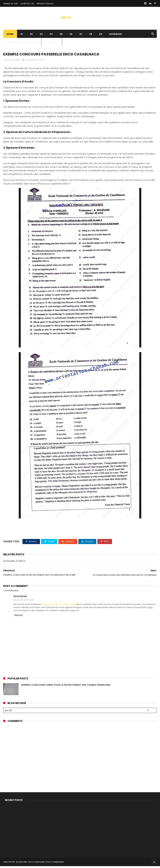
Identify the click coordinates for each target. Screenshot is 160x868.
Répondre (19, 617)
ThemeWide (58, 864)
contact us (27, 4)
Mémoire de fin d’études (22, 43)
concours (52, 43)
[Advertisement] (80, 751)
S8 (91, 35)
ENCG (66, 18)
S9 (101, 35)
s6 (71, 35)
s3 (41, 35)
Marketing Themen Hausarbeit (59, 606)
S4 (51, 35)
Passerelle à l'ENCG (35, 62)
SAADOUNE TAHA (42, 864)
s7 (81, 35)
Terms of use (11, 4)
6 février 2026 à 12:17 (25, 602)
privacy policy (45, 4)
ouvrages (115, 35)
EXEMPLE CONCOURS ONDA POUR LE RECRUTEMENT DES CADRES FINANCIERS (66, 687)
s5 (61, 35)
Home (10, 35)
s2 (31, 35)
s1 (22, 35)
